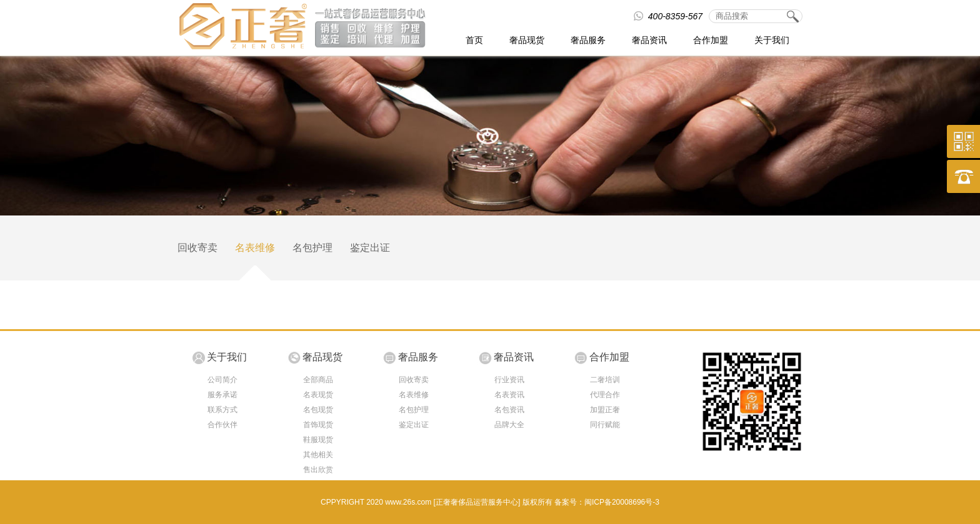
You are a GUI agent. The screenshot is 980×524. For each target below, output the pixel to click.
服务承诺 (222, 395)
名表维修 (255, 248)
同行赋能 (605, 425)
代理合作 (605, 395)
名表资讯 (509, 395)
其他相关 (318, 455)
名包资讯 (509, 410)
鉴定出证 (370, 248)
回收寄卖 (197, 248)
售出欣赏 (318, 470)
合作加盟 (711, 40)
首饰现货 (318, 425)
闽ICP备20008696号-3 (622, 502)
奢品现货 (527, 40)
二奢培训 (605, 380)
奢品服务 (588, 40)
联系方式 (222, 410)
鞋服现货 (318, 440)
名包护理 (312, 248)
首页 (474, 40)
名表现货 (318, 395)
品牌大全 (509, 425)
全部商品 (318, 380)
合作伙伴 (222, 425)
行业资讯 (509, 380)
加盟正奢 (605, 410)
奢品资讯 (649, 40)
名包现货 (318, 410)
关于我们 (772, 40)
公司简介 (222, 380)
